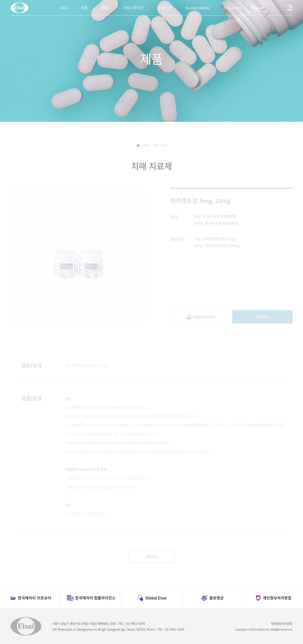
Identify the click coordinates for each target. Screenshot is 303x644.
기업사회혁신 (133, 8)
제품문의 (262, 321)
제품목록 (151, 561)
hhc (64, 8)
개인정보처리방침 (282, 623)
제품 (84, 8)
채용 (105, 8)
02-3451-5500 (136, 623)
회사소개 (165, 8)
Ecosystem (233, 8)
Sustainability (198, 8)
